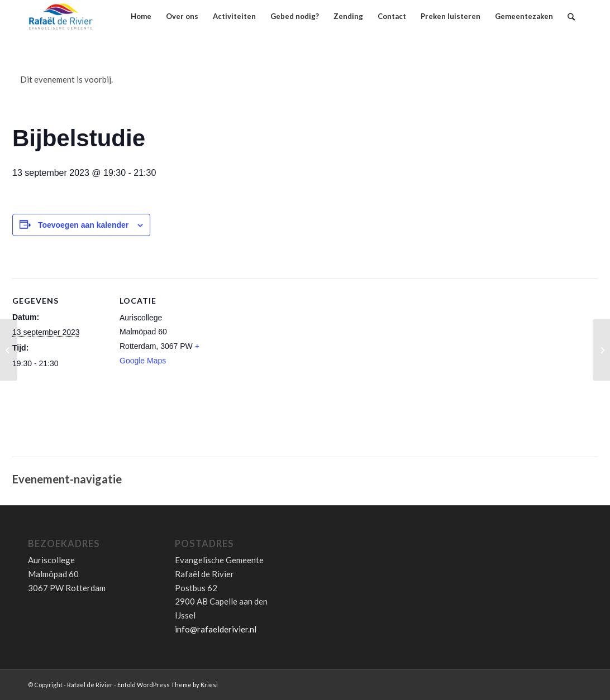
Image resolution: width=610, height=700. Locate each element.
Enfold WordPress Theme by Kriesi (168, 685)
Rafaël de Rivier (90, 685)
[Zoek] (571, 16)
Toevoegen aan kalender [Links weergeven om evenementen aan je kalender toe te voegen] (83, 225)
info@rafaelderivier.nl (216, 629)
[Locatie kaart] (286, 373)
